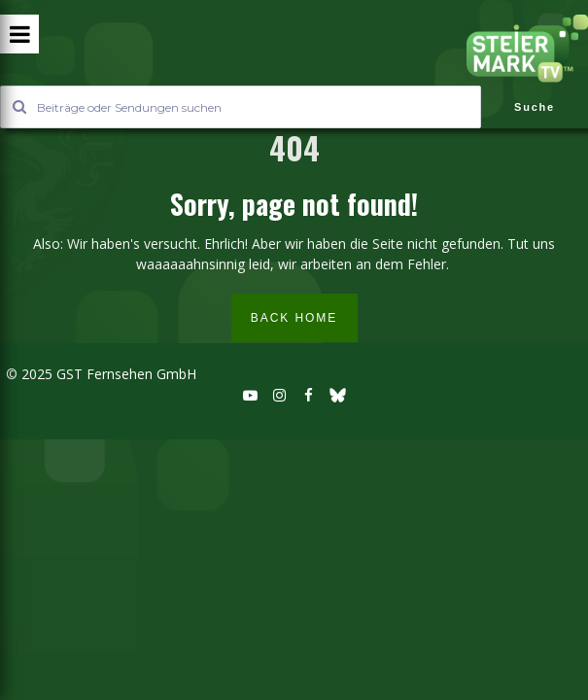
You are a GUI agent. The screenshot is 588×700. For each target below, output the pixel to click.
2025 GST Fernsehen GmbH (107, 374)
